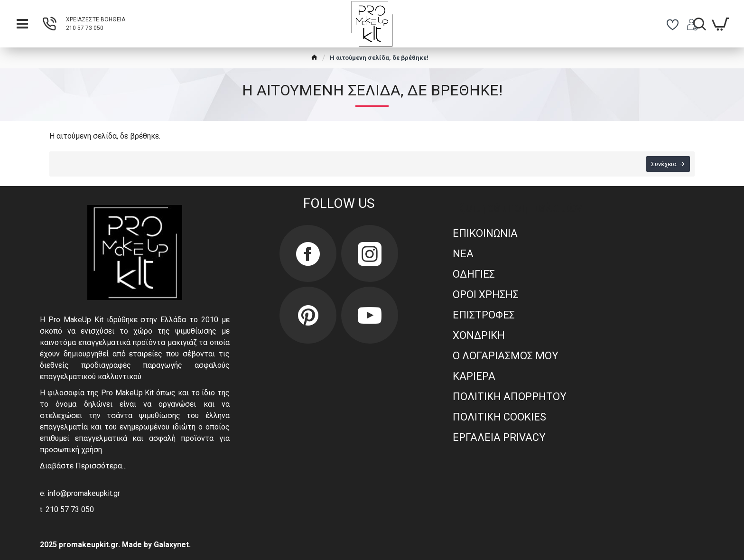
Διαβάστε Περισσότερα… (83, 466)
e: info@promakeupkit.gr (80, 493)
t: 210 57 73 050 (67, 509)
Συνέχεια (664, 164)
